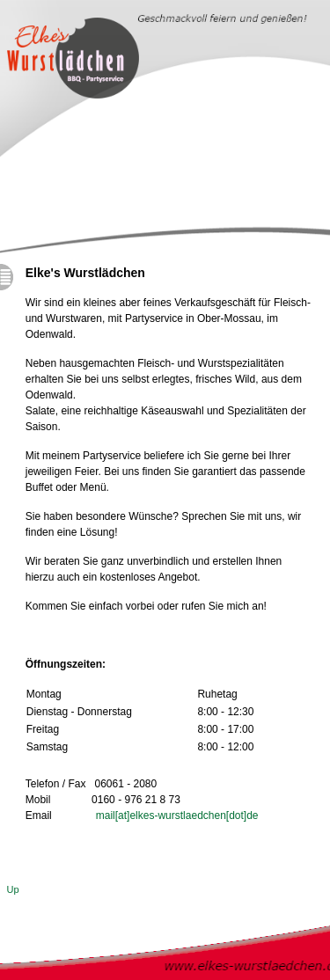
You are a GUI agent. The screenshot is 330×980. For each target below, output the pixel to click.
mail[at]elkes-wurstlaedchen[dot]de (177, 815)
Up (13, 889)
